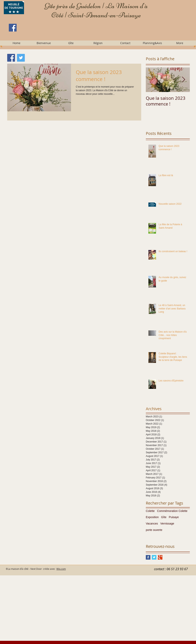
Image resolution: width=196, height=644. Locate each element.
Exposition (152, 517)
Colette (150, 511)
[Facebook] (13, 28)
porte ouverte (154, 530)
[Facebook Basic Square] (148, 557)
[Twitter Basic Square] (154, 557)
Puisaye (174, 517)
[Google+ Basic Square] (160, 557)
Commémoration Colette (172, 511)
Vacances (152, 523)
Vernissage (167, 523)
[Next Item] (183, 80)
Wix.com (61, 569)
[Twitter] (21, 58)
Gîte (164, 517)
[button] (44, 43)
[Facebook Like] (33, 37)
